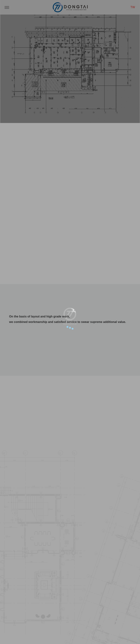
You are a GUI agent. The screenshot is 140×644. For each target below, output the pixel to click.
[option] (70, 62)
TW (133, 7)
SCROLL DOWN (70, 224)
